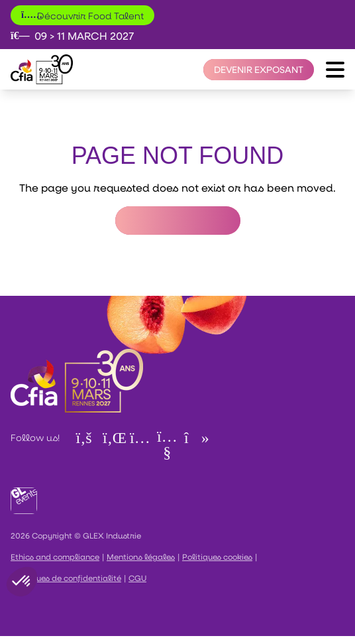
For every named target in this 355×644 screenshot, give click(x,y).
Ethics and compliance (55, 556)
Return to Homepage (178, 221)
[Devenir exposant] (259, 70)
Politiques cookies (217, 556)
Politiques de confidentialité (66, 578)
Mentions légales (141, 556)
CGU (137, 578)
